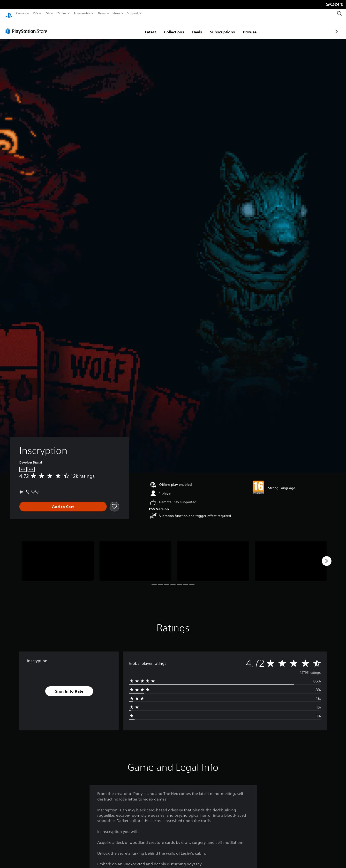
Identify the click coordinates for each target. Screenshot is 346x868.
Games (21, 13)
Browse (221, 27)
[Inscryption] (58, 556)
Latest (122, 27)
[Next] (327, 556)
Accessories (82, 13)
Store (116, 13)
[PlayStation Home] (9, 13)
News (102, 13)
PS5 (35, 13)
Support (133, 13)
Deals (169, 27)
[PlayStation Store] (28, 26)
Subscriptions (194, 27)
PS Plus (61, 13)
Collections (146, 27)
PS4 (47, 13)
